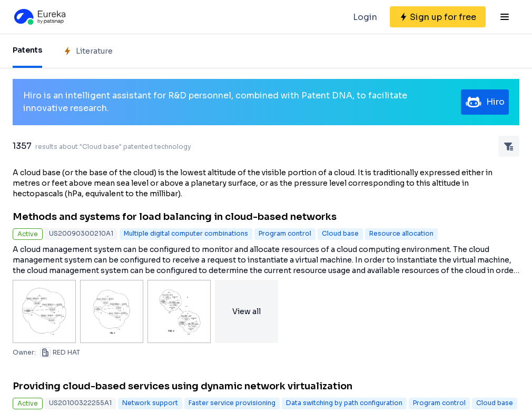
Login (365, 17)
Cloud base (340, 233)
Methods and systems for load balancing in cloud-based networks (175, 217)
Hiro (485, 102)
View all (247, 311)
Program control (285, 233)
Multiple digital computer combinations (186, 233)
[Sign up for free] (438, 17)
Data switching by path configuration (344, 403)
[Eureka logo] (39, 17)
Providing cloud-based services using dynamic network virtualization (183, 386)
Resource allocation (401, 233)
